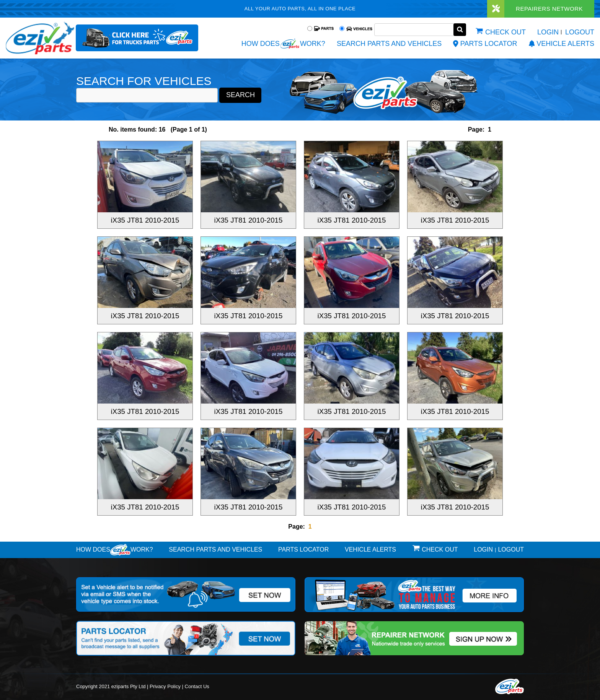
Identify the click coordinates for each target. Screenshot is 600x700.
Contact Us (197, 686)
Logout (580, 32)
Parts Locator (485, 44)
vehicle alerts (562, 44)
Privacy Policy (165, 686)
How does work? (283, 44)
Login (548, 32)
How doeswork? (115, 550)
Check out (505, 32)
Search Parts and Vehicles (389, 44)
